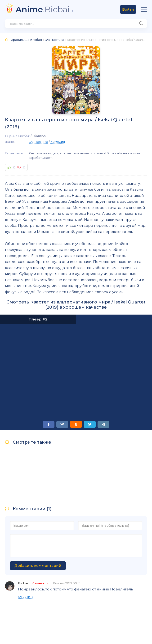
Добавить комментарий (38, 566)
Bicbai (23, 583)
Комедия (58, 142)
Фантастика (38, 142)
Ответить (26, 597)
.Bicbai (45, 9)
